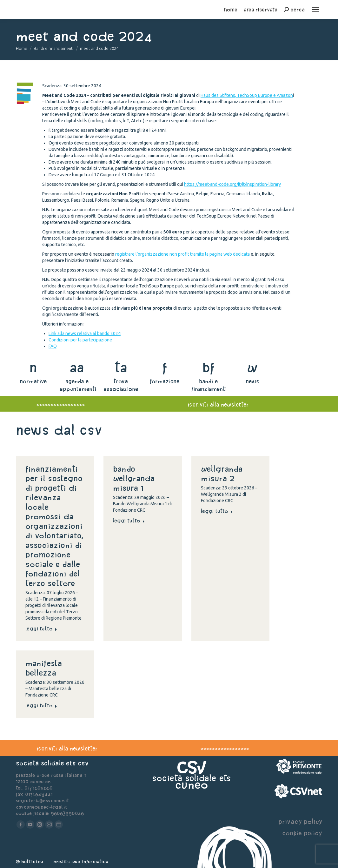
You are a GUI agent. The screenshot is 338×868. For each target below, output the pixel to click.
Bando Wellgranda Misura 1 (134, 478)
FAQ (53, 346)
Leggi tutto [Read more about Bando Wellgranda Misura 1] (129, 521)
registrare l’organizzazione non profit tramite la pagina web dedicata (182, 254)
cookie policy (302, 833)
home (231, 10)
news (252, 381)
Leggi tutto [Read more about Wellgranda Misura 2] (217, 511)
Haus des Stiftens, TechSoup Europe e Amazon (247, 95)
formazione (165, 381)
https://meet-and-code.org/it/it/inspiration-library (232, 184)
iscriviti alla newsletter (218, 404)
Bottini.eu (32, 861)
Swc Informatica (90, 861)
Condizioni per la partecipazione (80, 340)
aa (77, 367)
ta (121, 367)
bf (209, 367)
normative (33, 381)
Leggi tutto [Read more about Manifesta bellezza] (41, 705)
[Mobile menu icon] (315, 10)
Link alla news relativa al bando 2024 (85, 333)
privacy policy (300, 821)
